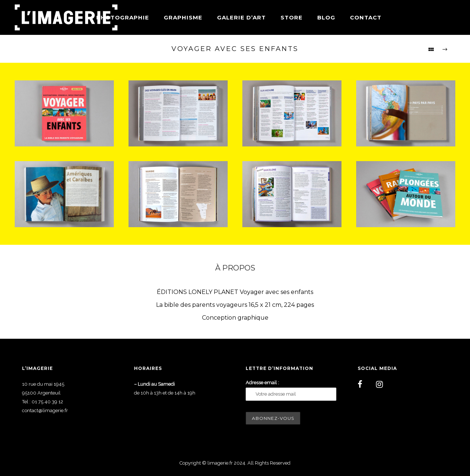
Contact (366, 17)
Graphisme (183, 17)
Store (292, 17)
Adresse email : (262, 383)
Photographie (123, 17)
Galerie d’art (241, 17)
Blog (326, 17)
